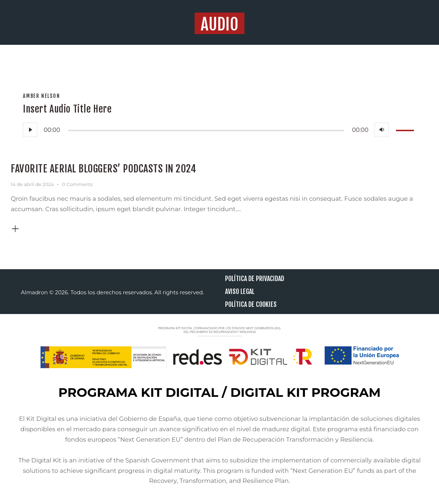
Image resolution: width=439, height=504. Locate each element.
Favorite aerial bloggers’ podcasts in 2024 (103, 169)
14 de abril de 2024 (32, 184)
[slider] (206, 130)
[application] (219, 130)
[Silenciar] (382, 130)
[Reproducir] (30, 130)
